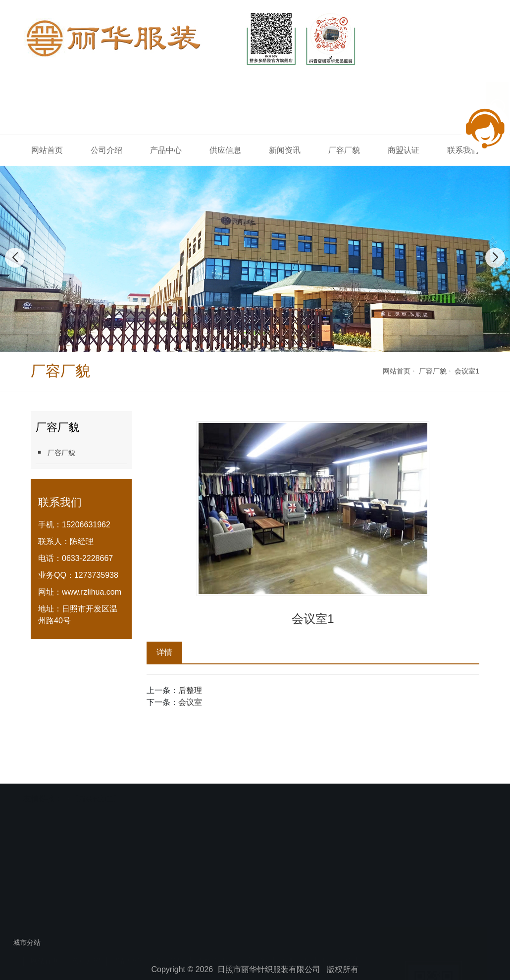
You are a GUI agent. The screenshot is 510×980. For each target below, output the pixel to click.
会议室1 (467, 371)
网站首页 (47, 150)
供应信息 (225, 150)
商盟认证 (404, 150)
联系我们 (337, 896)
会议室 (190, 702)
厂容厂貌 (344, 150)
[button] (244, 342)
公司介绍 (106, 150)
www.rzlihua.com (92, 592)
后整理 (190, 690)
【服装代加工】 (96, 779)
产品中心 (166, 150)
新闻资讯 (285, 150)
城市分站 (27, 942)
